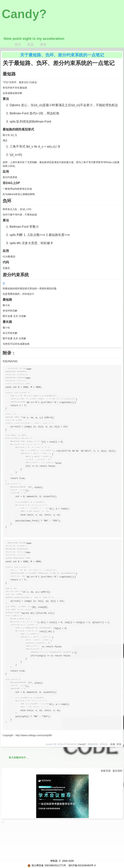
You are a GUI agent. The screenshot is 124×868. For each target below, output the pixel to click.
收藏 (113, 744)
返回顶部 (117, 771)
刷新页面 (106, 771)
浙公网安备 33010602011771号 (47, 865)
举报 (119, 744)
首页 (18, 45)
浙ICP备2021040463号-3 (82, 865)
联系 (30, 45)
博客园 (54, 861)
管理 (43, 45)
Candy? (24, 14)
